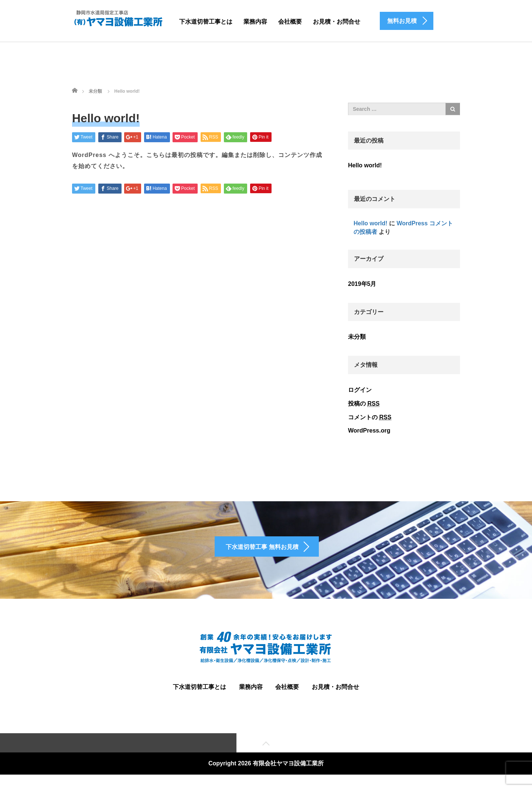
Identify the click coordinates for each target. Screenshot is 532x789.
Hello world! (365, 165)
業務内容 (255, 22)
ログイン (360, 390)
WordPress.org (369, 431)
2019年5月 (362, 284)
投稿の (364, 404)
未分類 (357, 337)
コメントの (370, 417)
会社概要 (290, 22)
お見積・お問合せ (337, 22)
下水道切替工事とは (206, 22)
